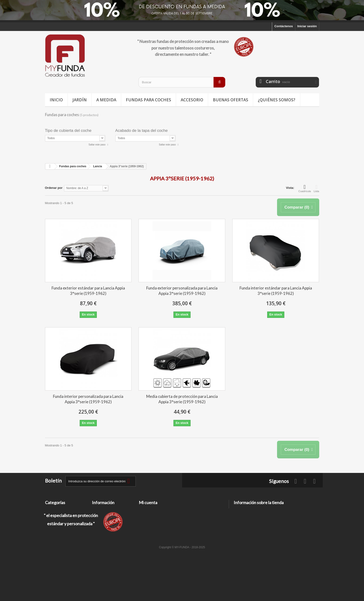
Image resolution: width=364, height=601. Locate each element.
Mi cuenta (148, 502)
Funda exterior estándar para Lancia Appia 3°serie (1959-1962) (88, 291)
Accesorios (53, 534)
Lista (316, 188)
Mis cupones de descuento (158, 534)
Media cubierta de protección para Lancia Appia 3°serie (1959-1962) (182, 399)
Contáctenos (284, 26)
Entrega (98, 516)
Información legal (105, 522)
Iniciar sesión (307, 26)
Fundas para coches (148, 100)
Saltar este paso (97, 145)
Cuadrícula (305, 188)
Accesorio (192, 100)
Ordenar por (54, 188)
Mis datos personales (154, 528)
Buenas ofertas (231, 100)
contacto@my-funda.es (267, 527)
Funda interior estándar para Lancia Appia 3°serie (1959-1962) (276, 291)
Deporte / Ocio (55, 522)
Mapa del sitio (102, 545)
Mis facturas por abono (156, 516)
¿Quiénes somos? (277, 100)
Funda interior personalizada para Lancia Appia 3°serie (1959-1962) (88, 399)
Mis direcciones (150, 522)
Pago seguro (101, 539)
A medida (106, 100)
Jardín (80, 100)
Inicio (56, 100)
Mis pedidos (148, 510)
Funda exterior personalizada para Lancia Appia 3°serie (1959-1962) (182, 291)
